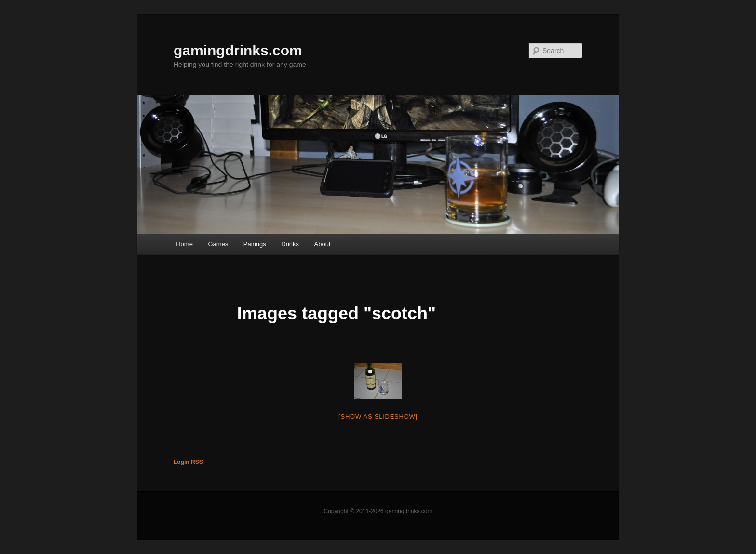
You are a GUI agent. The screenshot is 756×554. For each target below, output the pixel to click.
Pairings (255, 244)
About (323, 244)
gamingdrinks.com (238, 50)
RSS (197, 462)
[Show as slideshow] (378, 416)
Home (184, 244)
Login (182, 462)
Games (218, 244)
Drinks (290, 244)
